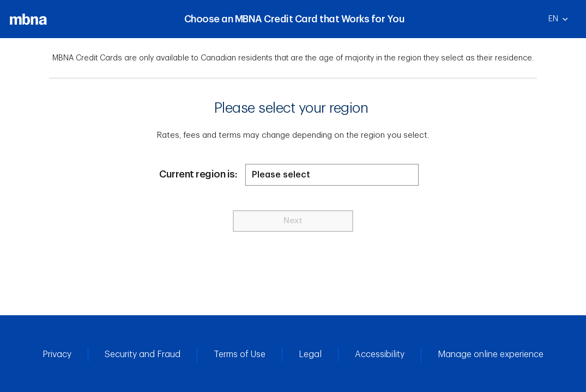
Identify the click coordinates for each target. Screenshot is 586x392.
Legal (310, 354)
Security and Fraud (143, 354)
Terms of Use (240, 354)
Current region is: (198, 174)
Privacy (57, 354)
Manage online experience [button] (491, 354)
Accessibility (380, 354)
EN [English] (563, 22)
